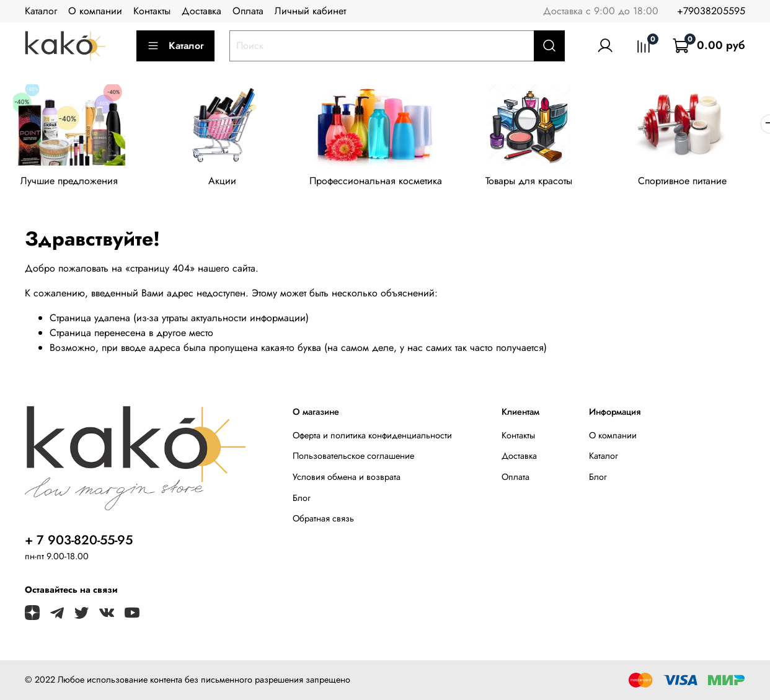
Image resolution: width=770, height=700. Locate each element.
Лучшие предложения (71, 183)
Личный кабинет (310, 11)
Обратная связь (323, 521)
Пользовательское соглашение (353, 458)
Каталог (41, 11)
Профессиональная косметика (385, 183)
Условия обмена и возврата (347, 479)
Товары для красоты (542, 183)
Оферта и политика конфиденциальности (372, 437)
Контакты (152, 11)
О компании (95, 11)
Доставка (201, 11)
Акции (228, 183)
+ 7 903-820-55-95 (79, 543)
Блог (302, 500)
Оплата (248, 11)
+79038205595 (711, 11)
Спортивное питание (699, 183)
